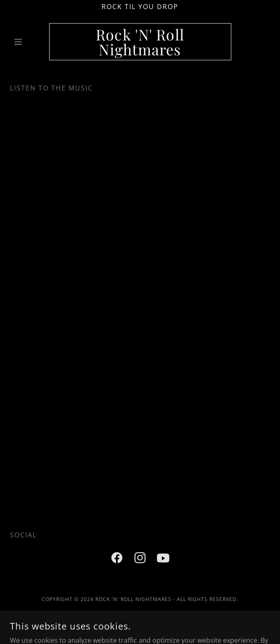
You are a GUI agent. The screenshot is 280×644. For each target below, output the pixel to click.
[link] (140, 42)
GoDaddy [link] (158, 627)
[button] (30, 42)
